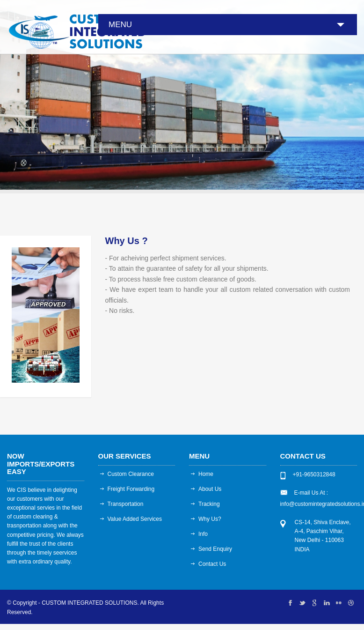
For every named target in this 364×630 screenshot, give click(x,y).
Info (203, 534)
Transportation (126, 504)
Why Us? (210, 519)
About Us (210, 489)
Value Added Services (135, 519)
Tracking (209, 504)
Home (206, 474)
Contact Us (212, 564)
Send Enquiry (215, 549)
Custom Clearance (131, 474)
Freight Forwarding (131, 489)
